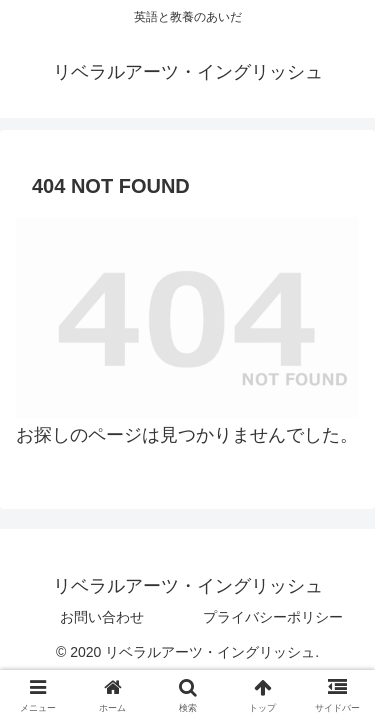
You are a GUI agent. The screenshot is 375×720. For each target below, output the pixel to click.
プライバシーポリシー (273, 617)
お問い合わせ (102, 617)
